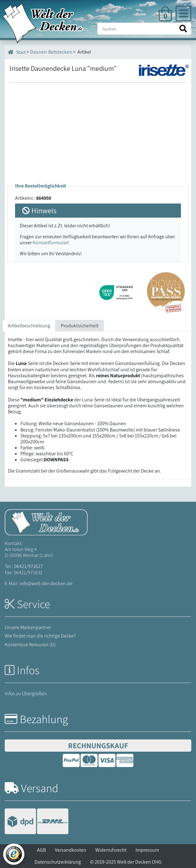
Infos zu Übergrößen (26, 693)
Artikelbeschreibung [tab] (29, 326)
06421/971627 (29, 566)
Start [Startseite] (17, 52)
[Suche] (144, 29)
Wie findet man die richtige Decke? (40, 636)
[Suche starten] (183, 29)
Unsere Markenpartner (28, 627)
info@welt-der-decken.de (46, 583)
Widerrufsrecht (111, 850)
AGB (41, 850)
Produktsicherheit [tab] (80, 326)
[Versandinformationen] (37, 822)
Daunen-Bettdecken (51, 52)
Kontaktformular (50, 243)
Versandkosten (71, 850)
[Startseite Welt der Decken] (46, 522)
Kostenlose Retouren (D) (30, 645)
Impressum (147, 850)
